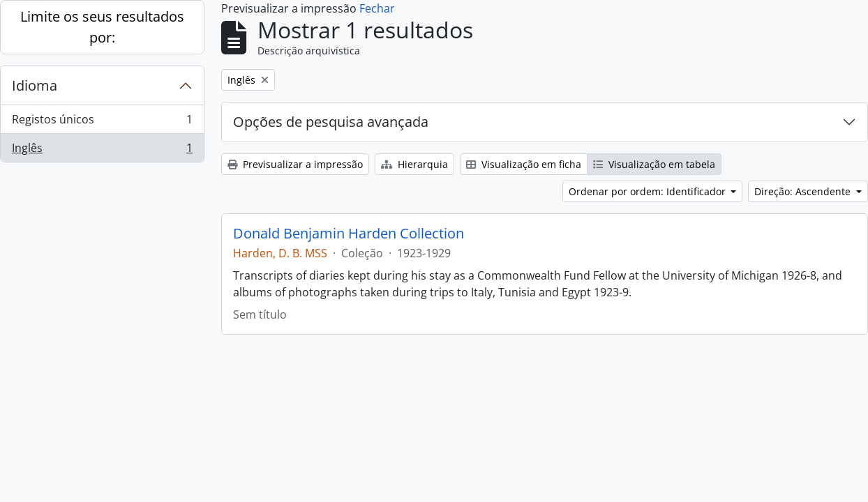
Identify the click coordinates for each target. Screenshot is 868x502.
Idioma (35, 85)
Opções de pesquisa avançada (331, 122)
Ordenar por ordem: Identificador (649, 191)
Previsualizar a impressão (295, 164)
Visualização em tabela (654, 164)
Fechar (377, 8)
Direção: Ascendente (804, 191)
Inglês (102, 151)
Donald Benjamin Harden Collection (349, 234)
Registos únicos (102, 122)
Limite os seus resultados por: (102, 27)
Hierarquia (414, 164)
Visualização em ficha (524, 164)
